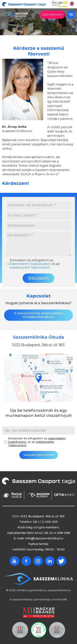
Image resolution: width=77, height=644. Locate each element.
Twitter (61, 561)
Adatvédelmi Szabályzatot (30, 264)
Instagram (38, 561)
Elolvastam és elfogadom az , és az (35, 264)
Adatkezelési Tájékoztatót (30, 267)
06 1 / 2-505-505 (45, 521)
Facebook (26, 561)
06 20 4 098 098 (57, 533)
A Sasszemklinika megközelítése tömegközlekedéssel (38, 315)
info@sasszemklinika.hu (44, 538)
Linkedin (50, 561)
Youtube (15, 561)
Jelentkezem (52, 14)
